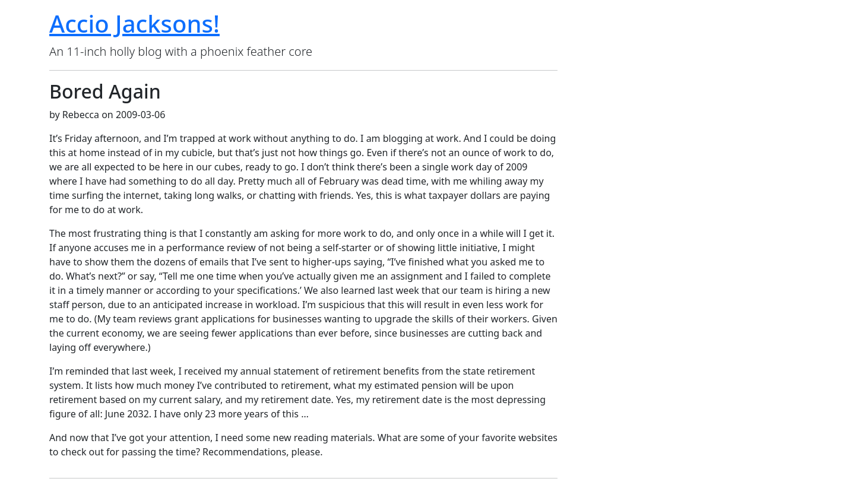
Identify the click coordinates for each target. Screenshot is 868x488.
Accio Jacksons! (134, 23)
